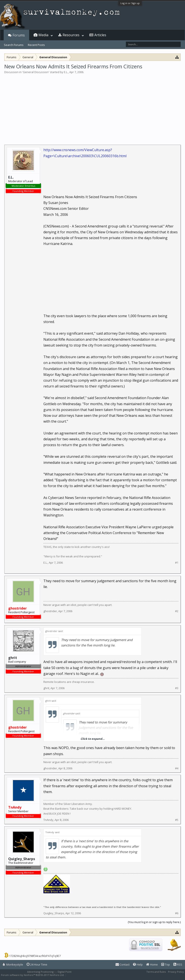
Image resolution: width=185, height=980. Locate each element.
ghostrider (50, 611)
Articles (100, 35)
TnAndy (48, 820)
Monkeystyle (13, 964)
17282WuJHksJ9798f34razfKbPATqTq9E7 (35, 956)
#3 (177, 688)
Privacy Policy (176, 972)
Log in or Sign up (130, 3)
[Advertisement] (92, 107)
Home (152, 964)
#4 (177, 768)
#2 (177, 611)
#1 (177, 563)
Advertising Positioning (40, 972)
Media (43, 35)
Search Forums (14, 45)
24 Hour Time (37, 964)
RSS (178, 964)
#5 (177, 820)
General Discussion (36, 72)
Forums (19, 35)
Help (138, 964)
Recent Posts (36, 45)
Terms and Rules (156, 972)
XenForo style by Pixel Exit (82, 975)
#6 (177, 913)
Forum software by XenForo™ (33, 975)
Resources (71, 35)
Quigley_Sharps (54, 913)
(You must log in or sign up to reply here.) (154, 922)
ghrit (46, 688)
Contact (123, 964)
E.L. (66, 72)
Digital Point (65, 972)
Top (166, 964)
